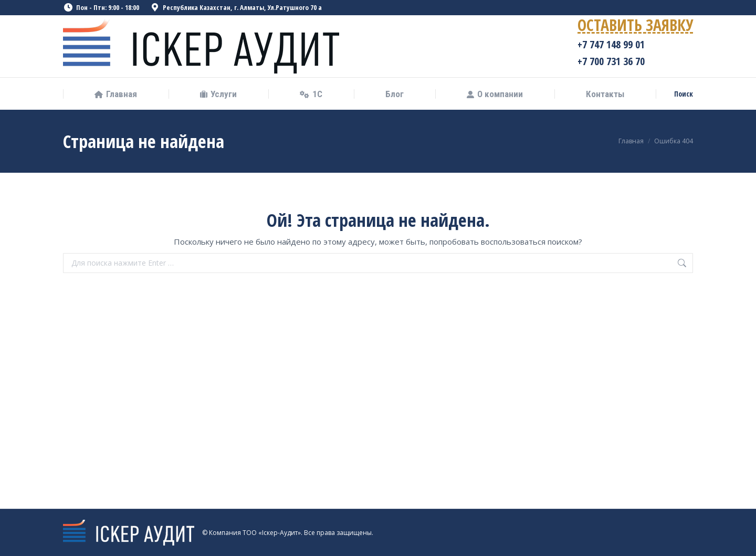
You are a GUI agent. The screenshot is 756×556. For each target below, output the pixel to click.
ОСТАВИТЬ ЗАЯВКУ (635, 27)
